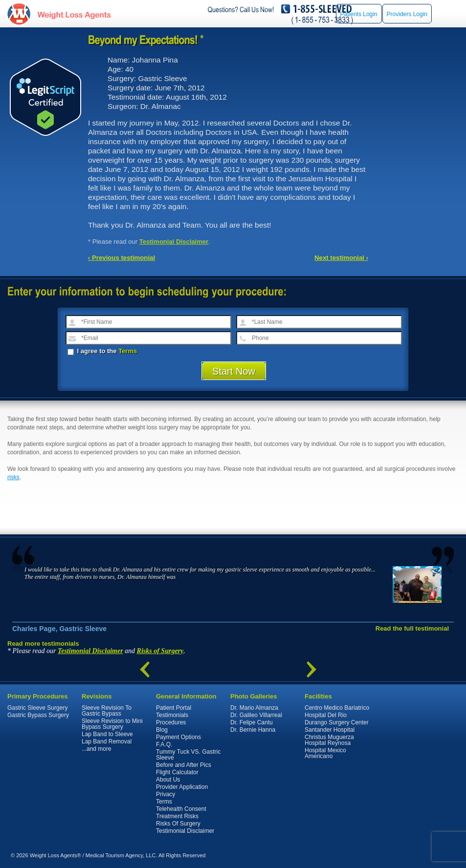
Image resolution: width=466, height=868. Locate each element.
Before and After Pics (184, 765)
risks (13, 477)
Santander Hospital (330, 730)
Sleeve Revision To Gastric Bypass (107, 711)
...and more (97, 749)
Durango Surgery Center (337, 722)
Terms (128, 351)
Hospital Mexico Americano (325, 753)
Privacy (166, 794)
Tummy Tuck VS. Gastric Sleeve (188, 755)
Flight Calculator (177, 772)
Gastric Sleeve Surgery (37, 708)
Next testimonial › (341, 258)
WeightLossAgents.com (74, 14)
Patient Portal (174, 708)
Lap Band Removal (107, 741)
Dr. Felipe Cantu (252, 722)
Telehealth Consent (181, 809)
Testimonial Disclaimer (174, 242)
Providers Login (407, 14)
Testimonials (172, 715)
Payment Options (178, 737)
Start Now (234, 371)
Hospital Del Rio (326, 715)
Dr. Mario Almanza (254, 708)
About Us (168, 780)
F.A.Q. (164, 744)
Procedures (171, 722)
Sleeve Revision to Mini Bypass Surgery (112, 724)
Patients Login (359, 14)
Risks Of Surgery (178, 824)
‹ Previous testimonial (122, 258)
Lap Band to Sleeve (107, 734)
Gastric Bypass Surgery (38, 715)
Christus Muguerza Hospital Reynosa (329, 740)
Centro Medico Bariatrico (337, 708)
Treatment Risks (177, 816)
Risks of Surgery (160, 651)
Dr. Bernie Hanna (253, 730)
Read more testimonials (43, 644)
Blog (162, 730)
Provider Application (182, 787)
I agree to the (102, 351)
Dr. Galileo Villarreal (256, 715)
